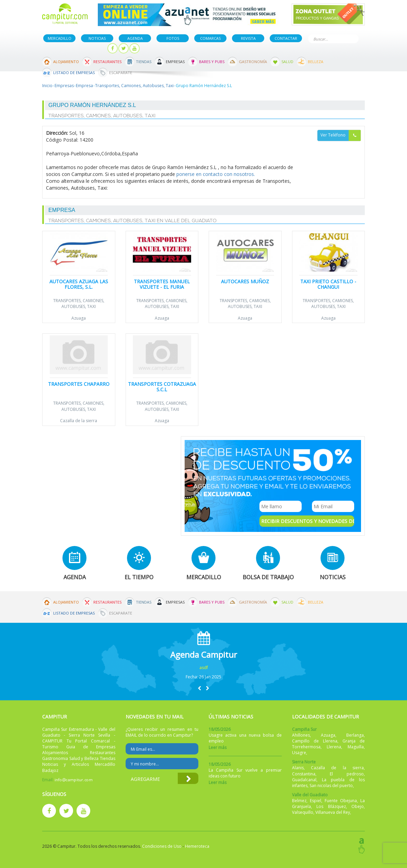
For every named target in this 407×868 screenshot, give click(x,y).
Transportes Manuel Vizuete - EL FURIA (162, 284)
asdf (204, 668)
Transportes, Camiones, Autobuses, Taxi (134, 86)
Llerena (334, 747)
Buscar (352, 38)
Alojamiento (66, 62)
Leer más (218, 747)
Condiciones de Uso (162, 846)
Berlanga (355, 735)
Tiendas (144, 62)
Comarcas (210, 38)
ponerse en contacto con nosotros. (216, 174)
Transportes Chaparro (79, 384)
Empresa (84, 86)
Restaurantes (107, 62)
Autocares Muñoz (245, 281)
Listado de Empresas (74, 73)
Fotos (173, 38)
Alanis (298, 768)
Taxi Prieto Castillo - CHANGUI (328, 284)
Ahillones (301, 735)
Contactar (286, 38)
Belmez (299, 801)
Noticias (97, 38)
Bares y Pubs (212, 62)
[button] (199, 688)
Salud (287, 62)
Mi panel (91, 49)
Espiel (316, 801)
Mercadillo (60, 38)
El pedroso (347, 774)
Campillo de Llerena (315, 741)
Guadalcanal (304, 780)
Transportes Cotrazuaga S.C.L (162, 387)
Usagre (299, 753)
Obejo (358, 806)
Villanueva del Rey (333, 812)
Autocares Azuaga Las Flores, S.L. (79, 284)
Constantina (304, 774)
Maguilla (356, 747)
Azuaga (79, 318)
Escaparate (121, 73)
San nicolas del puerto (331, 786)
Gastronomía (253, 62)
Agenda (135, 38)
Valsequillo (303, 812)
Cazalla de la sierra (79, 421)
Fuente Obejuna (341, 801)
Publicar (59, 49)
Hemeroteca (197, 846)
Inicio (47, 86)
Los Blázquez (331, 806)
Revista (248, 38)
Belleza (316, 62)
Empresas (175, 62)
